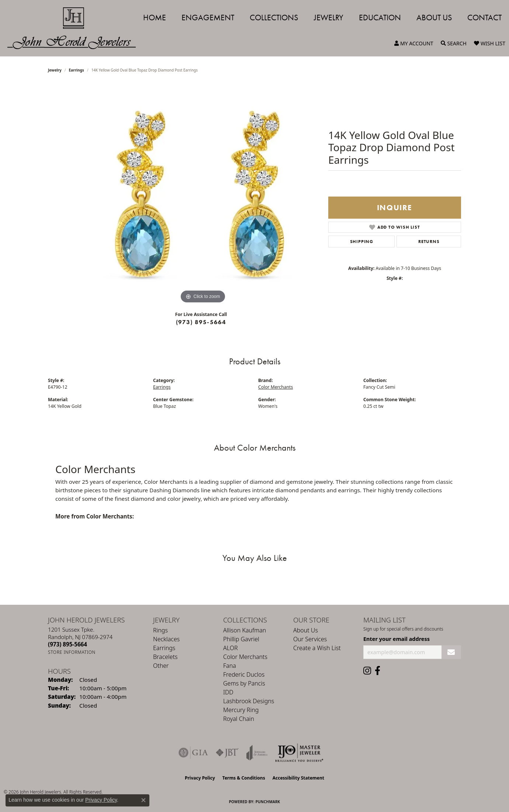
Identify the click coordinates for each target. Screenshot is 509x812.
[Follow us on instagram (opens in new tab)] (367, 671)
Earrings (77, 70)
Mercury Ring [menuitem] (241, 710)
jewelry (55, 70)
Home (155, 18)
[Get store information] (72, 652)
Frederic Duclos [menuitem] (244, 674)
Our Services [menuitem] (310, 639)
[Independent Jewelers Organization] (299, 753)
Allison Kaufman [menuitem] (245, 630)
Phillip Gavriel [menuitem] (241, 639)
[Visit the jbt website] (227, 753)
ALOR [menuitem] (231, 648)
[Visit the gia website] (193, 753)
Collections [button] (274, 18)
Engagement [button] (208, 18)
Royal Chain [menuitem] (239, 719)
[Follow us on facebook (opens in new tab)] (378, 671)
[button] (414, 44)
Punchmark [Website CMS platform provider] (268, 802)
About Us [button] (434, 18)
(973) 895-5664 (201, 322)
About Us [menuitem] (306, 630)
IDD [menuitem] (228, 692)
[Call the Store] (67, 644)
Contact (484, 18)
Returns (429, 242)
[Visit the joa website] (257, 753)
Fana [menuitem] (230, 666)
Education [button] (380, 18)
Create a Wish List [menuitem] (317, 648)
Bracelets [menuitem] (165, 657)
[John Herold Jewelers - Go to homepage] (75, 28)
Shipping (362, 242)
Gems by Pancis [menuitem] (244, 683)
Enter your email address (397, 639)
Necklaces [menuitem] (166, 639)
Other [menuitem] (161, 666)
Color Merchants (276, 387)
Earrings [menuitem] (164, 648)
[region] (203, 195)
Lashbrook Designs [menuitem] (249, 701)
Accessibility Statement (298, 778)
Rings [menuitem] (160, 630)
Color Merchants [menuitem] (245, 657)
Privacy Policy (200, 778)
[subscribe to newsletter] (451, 652)
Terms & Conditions (244, 778)
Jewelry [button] (329, 18)
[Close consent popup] (143, 800)
